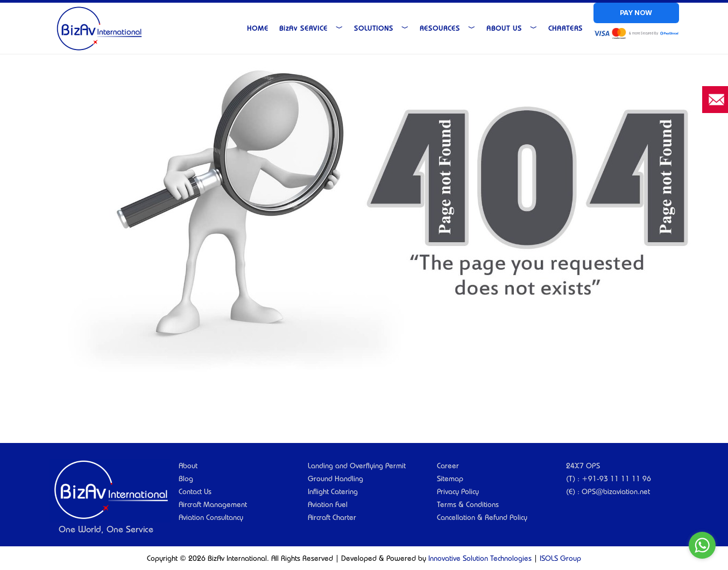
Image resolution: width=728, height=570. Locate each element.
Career (448, 466)
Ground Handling (335, 478)
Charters (566, 28)
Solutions (381, 28)
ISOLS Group (560, 558)
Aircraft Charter (332, 517)
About (188, 466)
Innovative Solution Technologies (480, 558)
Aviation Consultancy (211, 517)
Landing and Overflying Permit (357, 466)
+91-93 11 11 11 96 (616, 478)
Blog (186, 478)
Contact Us (195, 491)
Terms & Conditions (468, 504)
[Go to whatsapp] (702, 545)
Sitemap (450, 478)
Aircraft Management (213, 504)
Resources (448, 28)
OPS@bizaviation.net (616, 491)
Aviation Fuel (328, 504)
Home (258, 28)
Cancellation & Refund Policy (482, 517)
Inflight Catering (333, 491)
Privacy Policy (458, 491)
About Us (512, 28)
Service (311, 28)
